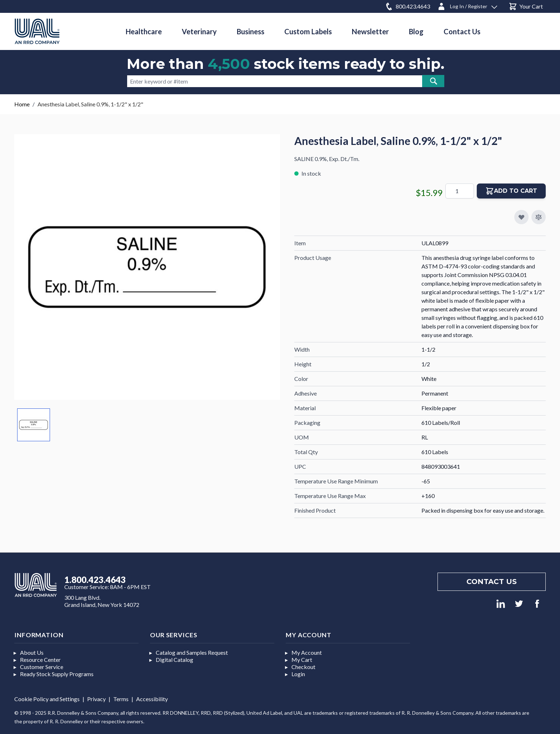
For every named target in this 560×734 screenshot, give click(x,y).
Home (22, 104)
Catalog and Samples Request (192, 652)
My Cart (302, 660)
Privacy (96, 699)
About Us (32, 652)
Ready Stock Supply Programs (57, 674)
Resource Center (40, 660)
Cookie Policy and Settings (47, 699)
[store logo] (37, 31)
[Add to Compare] (539, 217)
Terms (121, 699)
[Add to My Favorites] (521, 217)
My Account (307, 652)
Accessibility (152, 699)
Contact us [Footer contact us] (492, 582)
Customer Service (42, 667)
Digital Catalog (174, 660)
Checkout (303, 667)
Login (298, 674)
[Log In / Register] (467, 5)
